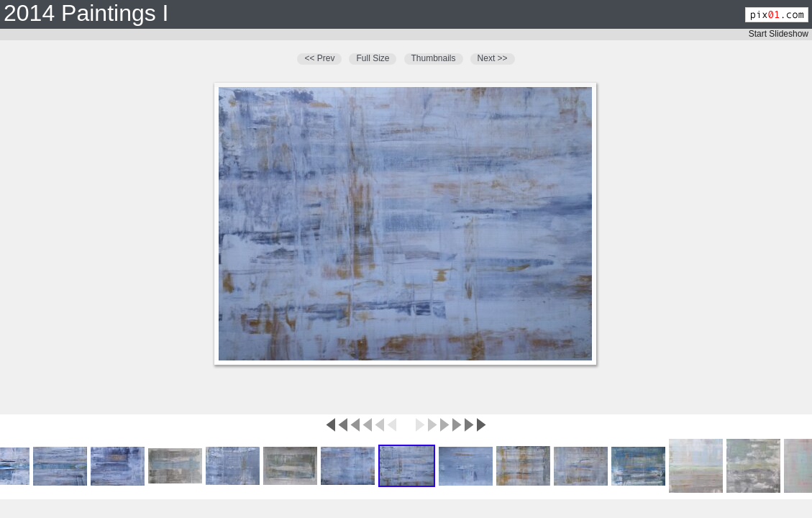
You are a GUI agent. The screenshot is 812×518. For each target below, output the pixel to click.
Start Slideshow (779, 34)
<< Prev (319, 58)
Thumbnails (434, 58)
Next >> (493, 58)
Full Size (373, 58)
